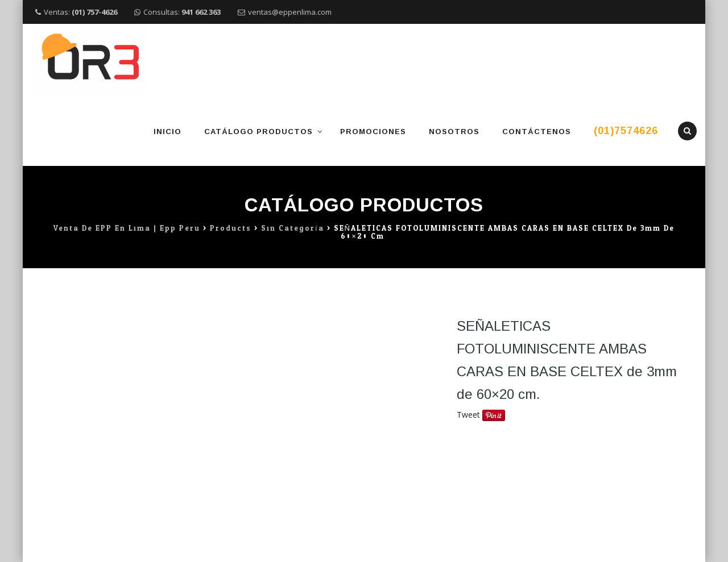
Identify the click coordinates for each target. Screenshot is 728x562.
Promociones (373, 132)
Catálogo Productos (258, 132)
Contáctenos (537, 132)
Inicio (167, 132)
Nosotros (454, 132)
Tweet (468, 415)
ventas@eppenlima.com (290, 12)
